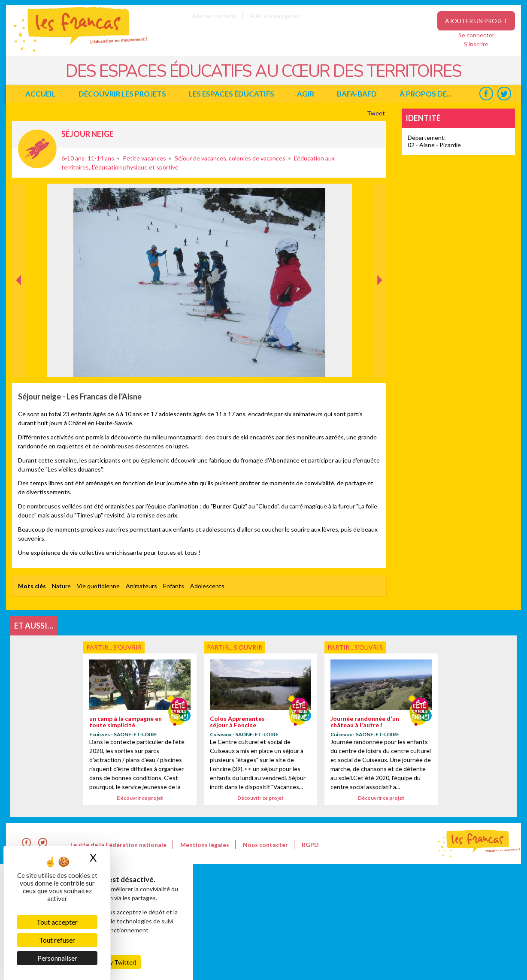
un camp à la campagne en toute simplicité (126, 722)
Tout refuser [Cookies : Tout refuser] (57, 940)
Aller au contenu (214, 16)
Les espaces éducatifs (232, 94)
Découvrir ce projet (140, 798)
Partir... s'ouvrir (37, 149)
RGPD (310, 845)
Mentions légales (205, 845)
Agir (306, 94)
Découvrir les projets (122, 94)
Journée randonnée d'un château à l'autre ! (365, 722)
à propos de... (426, 94)
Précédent (19, 363)
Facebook (486, 94)
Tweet (377, 113)
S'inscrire (476, 44)
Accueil (41, 94)
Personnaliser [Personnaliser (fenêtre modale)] (57, 958)
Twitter (504, 94)
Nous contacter (265, 845)
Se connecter (476, 35)
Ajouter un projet (476, 21)
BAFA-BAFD (357, 94)
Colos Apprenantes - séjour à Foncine (239, 722)
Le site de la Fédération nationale (118, 845)
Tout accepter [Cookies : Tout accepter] (57, 922)
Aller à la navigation (276, 16)
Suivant (379, 193)
